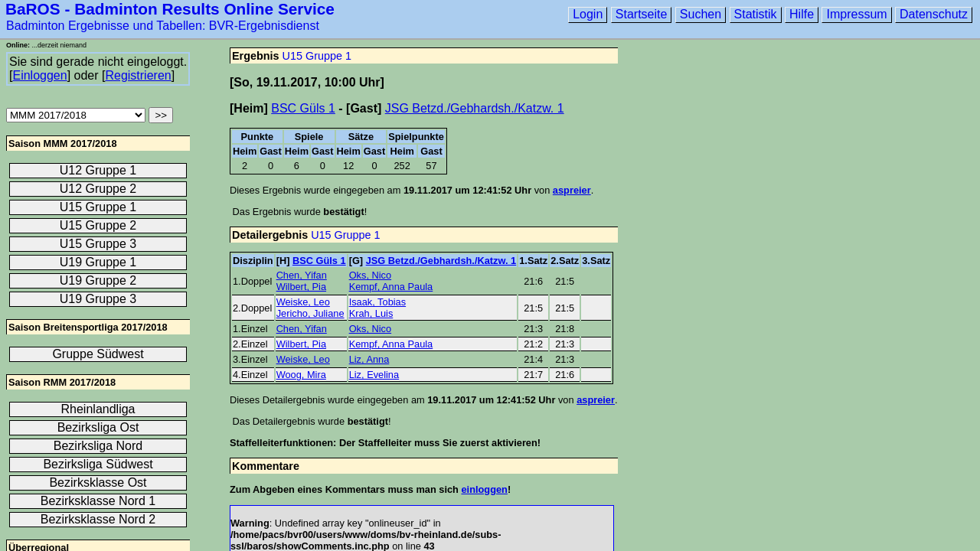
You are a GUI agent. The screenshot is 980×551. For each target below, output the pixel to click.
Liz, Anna (369, 359)
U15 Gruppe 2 (98, 225)
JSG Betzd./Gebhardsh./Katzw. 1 (475, 108)
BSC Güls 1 (303, 108)
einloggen (484, 489)
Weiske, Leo (303, 302)
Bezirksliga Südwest (98, 464)
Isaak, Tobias (377, 302)
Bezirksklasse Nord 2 (98, 519)
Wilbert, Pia (301, 287)
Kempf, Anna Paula (391, 287)
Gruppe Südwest (98, 354)
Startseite (642, 14)
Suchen (701, 14)
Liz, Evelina (374, 375)
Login (588, 14)
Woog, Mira (301, 375)
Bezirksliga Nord (98, 446)
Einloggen (39, 75)
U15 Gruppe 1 (317, 56)
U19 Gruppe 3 (98, 299)
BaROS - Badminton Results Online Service (170, 9)
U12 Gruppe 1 (98, 170)
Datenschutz (934, 14)
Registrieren (138, 75)
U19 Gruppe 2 (98, 280)
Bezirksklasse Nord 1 (98, 501)
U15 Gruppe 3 (98, 244)
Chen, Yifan (302, 275)
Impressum (856, 14)
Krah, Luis (371, 313)
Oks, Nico (370, 275)
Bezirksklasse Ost (98, 483)
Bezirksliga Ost (98, 427)
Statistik (756, 14)
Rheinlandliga (98, 409)
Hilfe (802, 14)
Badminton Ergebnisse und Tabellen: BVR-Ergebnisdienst (163, 26)
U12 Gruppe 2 (98, 189)
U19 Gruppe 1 (98, 262)
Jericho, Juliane (310, 313)
